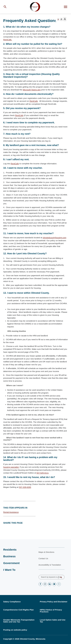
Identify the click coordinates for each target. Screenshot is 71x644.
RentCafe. (8, 41)
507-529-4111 (43, 474)
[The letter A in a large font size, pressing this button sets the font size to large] (65, 20)
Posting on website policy (15, 630)
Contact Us (43, 558)
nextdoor (59, 584)
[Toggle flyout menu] (66, 7)
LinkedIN (50, 584)
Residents (10, 550)
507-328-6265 (25, 488)
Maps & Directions (46, 552)
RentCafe (34, 102)
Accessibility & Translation (50, 565)
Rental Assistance (11, 513)
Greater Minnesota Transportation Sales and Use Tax (19, 621)
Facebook (40, 584)
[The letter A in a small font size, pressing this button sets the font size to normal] (58, 21)
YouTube (54, 584)
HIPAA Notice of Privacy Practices (51, 611)
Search (60, 577)
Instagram (45, 584)
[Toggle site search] (5, 7)
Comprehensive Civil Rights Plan (18, 610)
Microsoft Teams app (32, 91)
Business (9, 556)
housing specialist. (11, 468)
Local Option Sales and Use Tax (53, 621)
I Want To (9, 570)
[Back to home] (35, 7)
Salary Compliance (12, 602)
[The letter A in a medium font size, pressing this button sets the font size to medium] (61, 20)
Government (11, 563)
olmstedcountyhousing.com (54, 239)
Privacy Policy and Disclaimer (54, 602)
